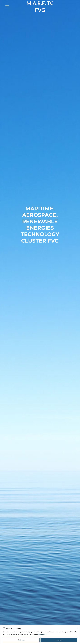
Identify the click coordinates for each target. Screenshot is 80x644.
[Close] (77, 628)
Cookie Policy (43, 634)
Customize (21, 640)
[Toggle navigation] (7, 6)
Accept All (59, 640)
